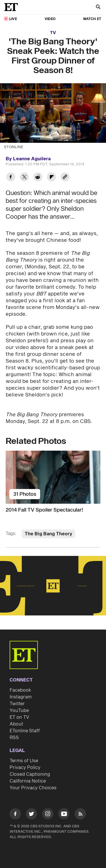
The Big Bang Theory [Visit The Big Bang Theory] (48, 534)
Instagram (21, 697)
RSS (14, 738)
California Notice (28, 781)
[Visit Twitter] (31, 815)
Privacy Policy (25, 768)
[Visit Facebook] (15, 815)
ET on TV (19, 717)
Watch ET (92, 19)
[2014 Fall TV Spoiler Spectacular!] (53, 477)
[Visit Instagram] (48, 815)
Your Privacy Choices (33, 788)
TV (53, 33)
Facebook (20, 690)
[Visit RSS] (80, 815)
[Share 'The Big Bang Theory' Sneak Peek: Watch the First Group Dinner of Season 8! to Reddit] (38, 178)
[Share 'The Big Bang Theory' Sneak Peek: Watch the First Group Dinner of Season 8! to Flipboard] (51, 178)
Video (50, 19)
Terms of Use (24, 761)
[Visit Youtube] (64, 815)
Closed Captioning (30, 774)
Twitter (17, 704)
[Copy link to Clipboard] (65, 178)
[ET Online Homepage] (13, 7)
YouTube (19, 711)
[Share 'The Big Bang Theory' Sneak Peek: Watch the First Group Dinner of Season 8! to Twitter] (24, 178)
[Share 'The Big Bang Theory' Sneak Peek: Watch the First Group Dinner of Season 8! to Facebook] (11, 178)
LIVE (13, 19)
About (16, 724)
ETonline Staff (25, 731)
